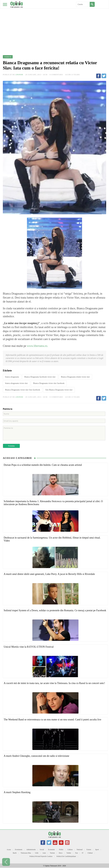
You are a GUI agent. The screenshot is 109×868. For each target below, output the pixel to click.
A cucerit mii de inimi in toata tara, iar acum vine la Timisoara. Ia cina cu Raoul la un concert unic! (54, 683)
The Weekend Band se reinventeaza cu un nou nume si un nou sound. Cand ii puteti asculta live (52, 720)
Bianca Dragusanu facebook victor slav (40, 377)
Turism (52, 853)
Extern (89, 850)
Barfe (15, 853)
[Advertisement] (54, 21)
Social (42, 850)
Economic (51, 850)
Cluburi (90, 853)
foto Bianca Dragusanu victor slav (59, 390)
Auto (44, 853)
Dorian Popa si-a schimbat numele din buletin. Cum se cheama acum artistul (43, 465)
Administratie (31, 850)
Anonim (19, 75)
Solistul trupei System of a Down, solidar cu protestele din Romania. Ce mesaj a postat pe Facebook (55, 610)
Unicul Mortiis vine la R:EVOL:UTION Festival (29, 647)
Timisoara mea (26, 853)
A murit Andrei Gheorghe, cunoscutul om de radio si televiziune (36, 756)
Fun (76, 853)
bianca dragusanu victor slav (16, 383)
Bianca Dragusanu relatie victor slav (76, 377)
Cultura (70, 850)
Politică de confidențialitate (66, 856)
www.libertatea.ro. (37, 346)
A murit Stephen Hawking (17, 792)
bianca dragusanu (12, 377)
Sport (97, 850)
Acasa (9, 850)
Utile (37, 853)
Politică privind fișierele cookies (41, 856)
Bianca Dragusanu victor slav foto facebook (23, 390)
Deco (61, 853)
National (80, 850)
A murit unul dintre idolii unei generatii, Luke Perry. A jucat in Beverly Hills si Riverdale (49, 574)
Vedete (69, 853)
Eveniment (19, 850)
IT (83, 853)
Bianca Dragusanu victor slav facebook (49, 383)
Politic (61, 850)
